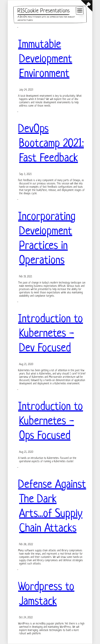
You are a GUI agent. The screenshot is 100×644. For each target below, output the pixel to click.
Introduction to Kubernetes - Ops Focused (51, 422)
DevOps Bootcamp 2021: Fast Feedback (51, 144)
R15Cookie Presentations (43, 11)
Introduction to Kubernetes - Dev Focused (51, 334)
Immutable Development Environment (45, 60)
